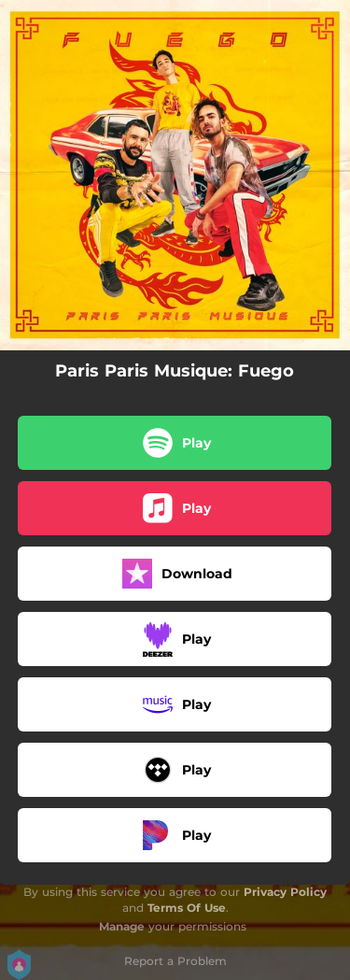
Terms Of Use (187, 908)
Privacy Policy (285, 892)
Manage (122, 926)
